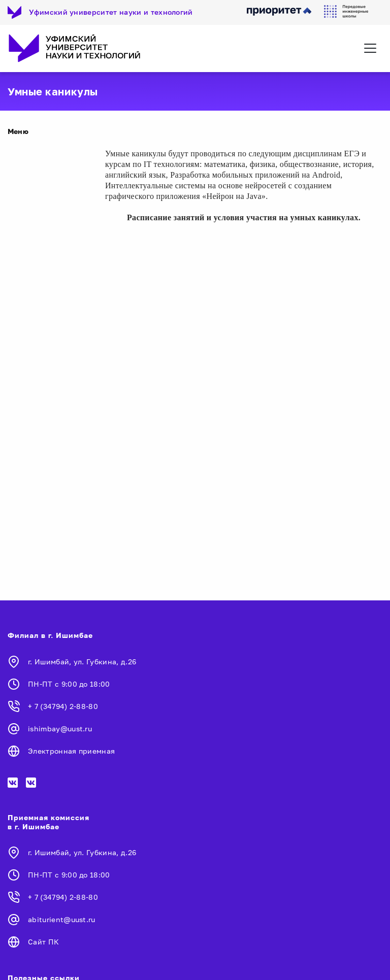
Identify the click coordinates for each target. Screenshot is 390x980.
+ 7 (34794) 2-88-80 (63, 706)
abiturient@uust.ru (62, 919)
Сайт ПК (43, 942)
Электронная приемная (71, 751)
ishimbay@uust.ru (60, 729)
